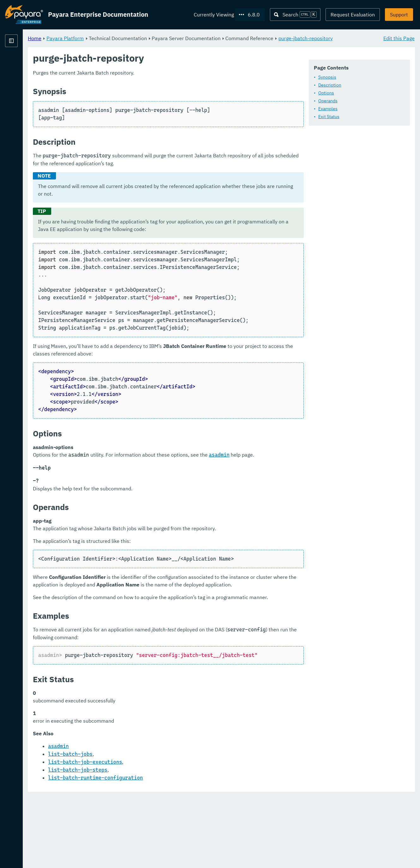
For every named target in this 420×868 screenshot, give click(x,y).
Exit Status (132, 133)
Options (129, 110)
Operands (131, 118)
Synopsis (130, 94)
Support (399, 15)
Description (133, 102)
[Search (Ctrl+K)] (295, 15)
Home (113, 38)
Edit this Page (399, 38)
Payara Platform (144, 38)
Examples (131, 125)
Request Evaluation (353, 15)
